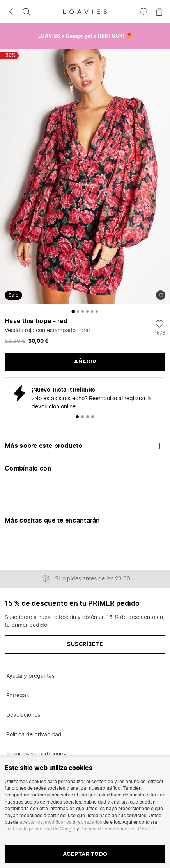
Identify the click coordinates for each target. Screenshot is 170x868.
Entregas (18, 696)
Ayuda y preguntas (30, 676)
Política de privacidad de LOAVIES (117, 829)
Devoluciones (23, 715)
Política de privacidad (34, 735)
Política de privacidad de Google (40, 829)
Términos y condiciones (36, 754)
